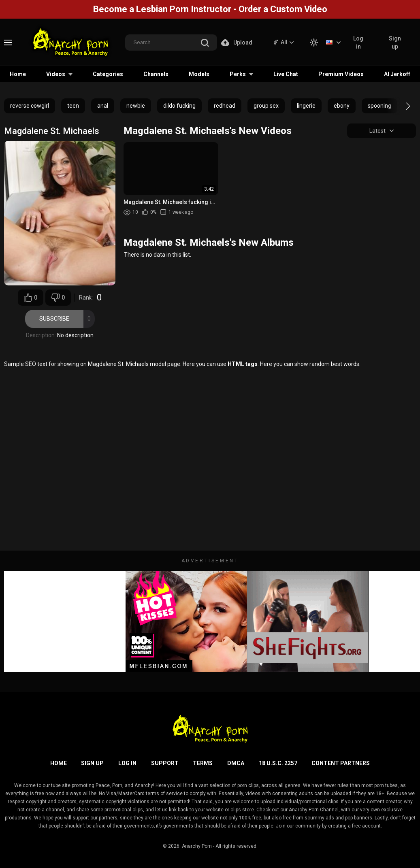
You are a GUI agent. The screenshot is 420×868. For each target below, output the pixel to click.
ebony (342, 106)
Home (18, 74)
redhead (225, 106)
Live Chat (286, 74)
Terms (203, 763)
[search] (205, 44)
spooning (379, 106)
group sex (266, 106)
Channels (156, 74)
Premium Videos (341, 74)
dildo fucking (179, 106)
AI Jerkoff (397, 74)
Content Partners (341, 763)
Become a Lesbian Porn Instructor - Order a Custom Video (210, 9)
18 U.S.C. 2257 (278, 763)
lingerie (306, 106)
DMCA (236, 763)
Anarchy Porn (197, 846)
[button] (401, 106)
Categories (108, 74)
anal (103, 106)
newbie (136, 106)
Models (199, 74)
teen (73, 106)
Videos (56, 74)
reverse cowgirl (30, 106)
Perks (238, 74)
